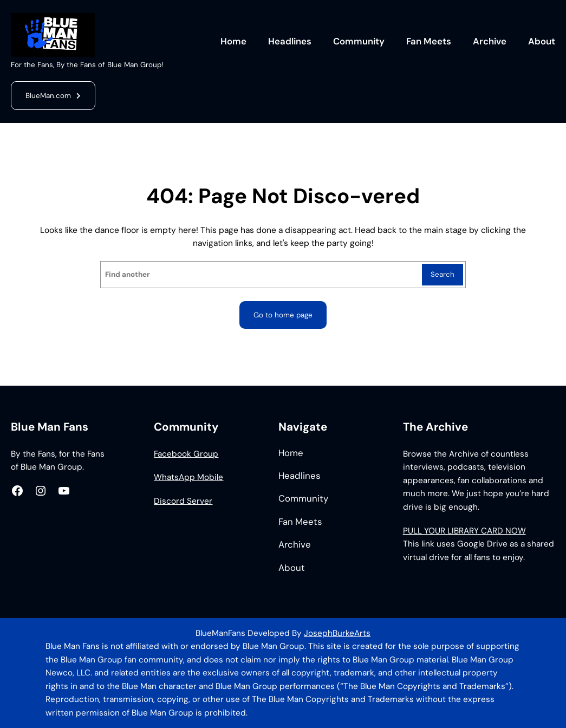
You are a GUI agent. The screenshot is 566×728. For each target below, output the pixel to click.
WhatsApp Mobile (188, 477)
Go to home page (283, 315)
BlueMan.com (48, 96)
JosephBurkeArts (337, 633)
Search (443, 274)
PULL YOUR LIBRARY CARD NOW (464, 531)
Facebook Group (186, 454)
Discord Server (183, 501)
